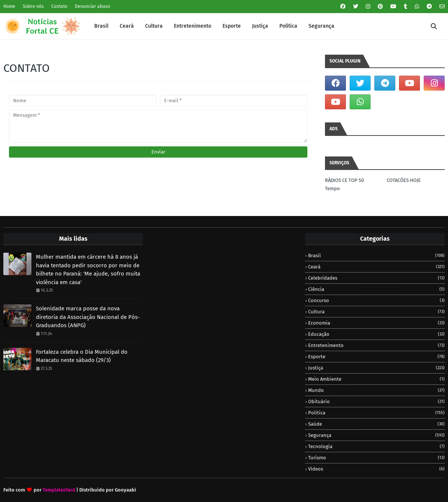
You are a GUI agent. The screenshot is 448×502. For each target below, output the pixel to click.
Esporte (376, 357)
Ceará (376, 267)
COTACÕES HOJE (404, 180)
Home (9, 6)
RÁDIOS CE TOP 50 (344, 180)
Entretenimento (376, 345)
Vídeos (376, 469)
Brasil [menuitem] (101, 26)
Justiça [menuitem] (260, 26)
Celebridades (376, 278)
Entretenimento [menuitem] (193, 26)
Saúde (376, 424)
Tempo (332, 188)
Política (376, 413)
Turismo (376, 458)
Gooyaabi (125, 490)
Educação (376, 334)
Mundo (376, 390)
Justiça (376, 368)
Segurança (376, 435)
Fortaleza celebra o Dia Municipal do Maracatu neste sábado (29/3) (82, 356)
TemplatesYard (59, 490)
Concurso (376, 300)
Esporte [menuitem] (232, 26)
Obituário (376, 401)
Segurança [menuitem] (321, 26)
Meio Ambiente (376, 379)
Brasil (376, 255)
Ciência (376, 289)
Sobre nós (33, 6)
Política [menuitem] (288, 26)
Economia (376, 323)
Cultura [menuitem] (154, 26)
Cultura (376, 312)
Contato (59, 6)
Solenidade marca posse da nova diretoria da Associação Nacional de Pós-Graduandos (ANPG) (88, 317)
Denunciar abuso (92, 6)
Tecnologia (376, 446)
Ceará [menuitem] (127, 26)
